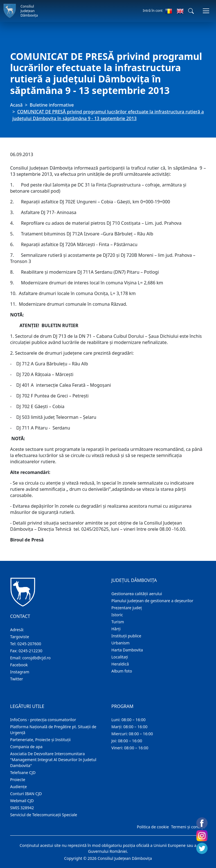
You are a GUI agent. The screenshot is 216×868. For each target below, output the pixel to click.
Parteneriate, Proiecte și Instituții (40, 740)
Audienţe (18, 787)
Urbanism (121, 643)
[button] (191, 11)
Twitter (17, 679)
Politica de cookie (153, 827)
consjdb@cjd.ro (36, 658)
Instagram (20, 672)
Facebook (19, 665)
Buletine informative (52, 105)
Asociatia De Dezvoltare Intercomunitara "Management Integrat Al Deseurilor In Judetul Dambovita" (53, 760)
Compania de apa (26, 747)
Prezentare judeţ (127, 608)
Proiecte (18, 780)
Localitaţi (120, 657)
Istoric (117, 615)
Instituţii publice (126, 636)
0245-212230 (31, 651)
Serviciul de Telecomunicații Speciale (44, 815)
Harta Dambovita (127, 650)
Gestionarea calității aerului (137, 594)
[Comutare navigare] (206, 11)
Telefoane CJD (23, 773)
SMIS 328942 (22, 808)
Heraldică (120, 664)
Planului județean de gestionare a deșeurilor (152, 601)
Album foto (122, 671)
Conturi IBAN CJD (26, 794)
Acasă (16, 105)
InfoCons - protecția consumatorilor (43, 720)
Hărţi (116, 629)
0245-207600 (29, 644)
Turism (118, 622)
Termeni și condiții (188, 827)
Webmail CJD (22, 801)
